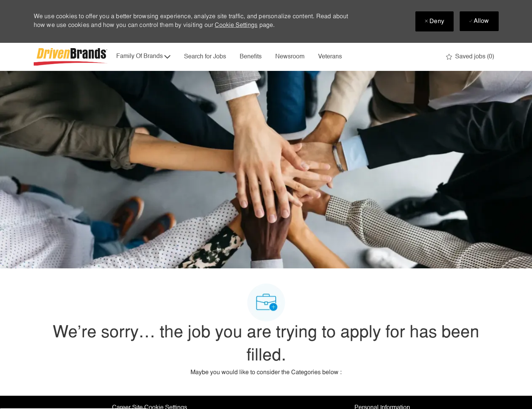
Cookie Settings (236, 25)
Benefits (251, 57)
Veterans (330, 57)
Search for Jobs (205, 57)
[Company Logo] (72, 57)
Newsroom (290, 57)
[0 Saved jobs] (470, 57)
